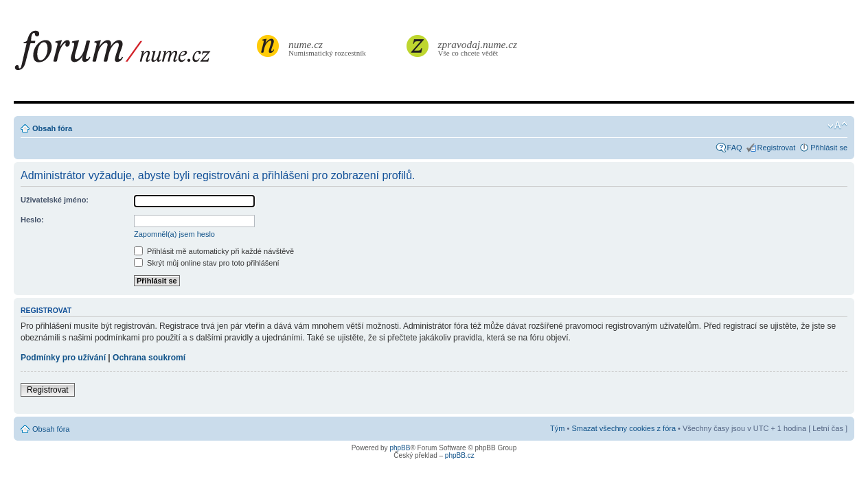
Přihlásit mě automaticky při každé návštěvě (214, 251)
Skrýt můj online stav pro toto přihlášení (207, 263)
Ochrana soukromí (149, 358)
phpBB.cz (460, 455)
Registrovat (777, 148)
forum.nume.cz (134, 54)
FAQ (735, 148)
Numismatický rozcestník (329, 48)
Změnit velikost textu (837, 126)
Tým (557, 428)
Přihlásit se (829, 148)
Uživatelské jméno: (55, 200)
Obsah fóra (52, 128)
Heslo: (32, 220)
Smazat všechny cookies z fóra (624, 428)
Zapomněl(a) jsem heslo (174, 234)
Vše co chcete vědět (478, 48)
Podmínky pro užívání (63, 358)
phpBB (400, 448)
